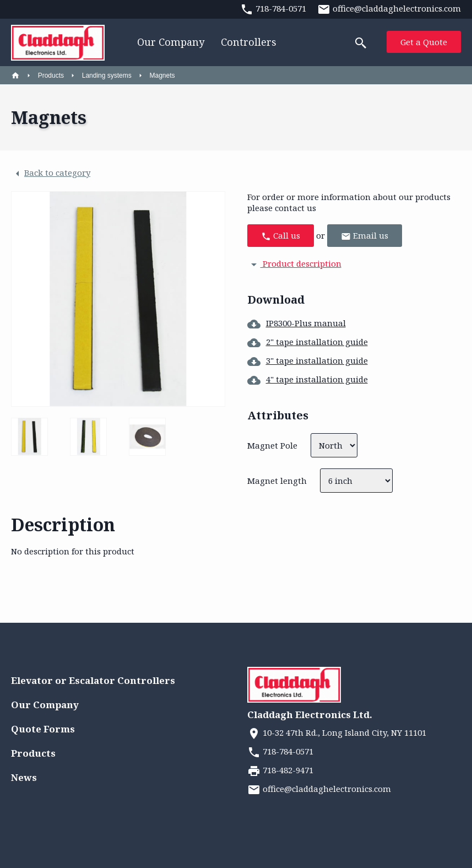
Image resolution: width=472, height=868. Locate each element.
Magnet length (277, 481)
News (24, 777)
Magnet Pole (272, 445)
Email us (365, 236)
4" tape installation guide (308, 379)
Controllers (249, 42)
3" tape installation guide (308, 360)
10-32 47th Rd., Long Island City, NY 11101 (337, 732)
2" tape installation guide (308, 342)
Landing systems (107, 76)
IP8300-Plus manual (297, 323)
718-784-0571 (280, 751)
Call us (281, 236)
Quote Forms (43, 729)
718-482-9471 (280, 770)
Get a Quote (424, 42)
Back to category (51, 174)
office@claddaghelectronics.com (319, 789)
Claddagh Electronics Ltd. (310, 715)
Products (51, 76)
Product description (294, 263)
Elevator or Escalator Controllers (93, 680)
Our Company (171, 42)
